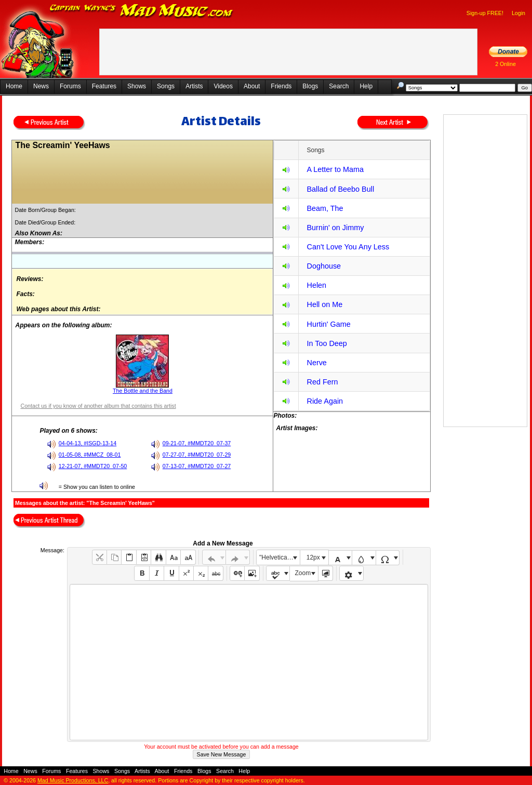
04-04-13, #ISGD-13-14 (88, 443)
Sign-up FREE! (485, 13)
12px (313, 557)
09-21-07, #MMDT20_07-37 (197, 443)
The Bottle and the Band (143, 391)
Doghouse (324, 266)
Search (339, 86)
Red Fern (322, 382)
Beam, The (325, 208)
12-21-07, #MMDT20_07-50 (93, 466)
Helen (316, 285)
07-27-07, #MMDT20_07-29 (197, 455)
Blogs (310, 86)
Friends (281, 86)
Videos (223, 86)
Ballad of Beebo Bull (340, 189)
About (252, 86)
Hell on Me (324, 304)
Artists (194, 86)
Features (104, 86)
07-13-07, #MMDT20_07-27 (197, 466)
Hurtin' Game (328, 324)
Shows (137, 86)
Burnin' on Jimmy (335, 228)
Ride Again (325, 401)
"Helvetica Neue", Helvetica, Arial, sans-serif (280, 557)
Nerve (316, 363)
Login (518, 13)
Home (14, 86)
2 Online (506, 64)
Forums (70, 86)
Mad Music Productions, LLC (73, 780)
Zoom (303, 573)
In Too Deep (327, 343)
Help (366, 86)
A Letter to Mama (335, 169)
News (41, 86)
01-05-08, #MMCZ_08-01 (90, 455)
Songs (166, 86)
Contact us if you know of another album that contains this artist (98, 406)
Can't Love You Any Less (348, 247)
